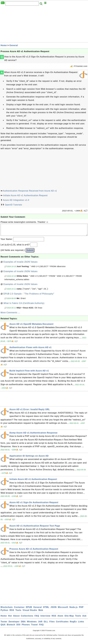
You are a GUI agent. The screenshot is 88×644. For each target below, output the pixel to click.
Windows (32, 624)
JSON (54, 610)
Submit (30, 253)
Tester (4, 624)
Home (4, 45)
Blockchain (7, 610)
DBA (23, 624)
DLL (46, 624)
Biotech (11, 627)
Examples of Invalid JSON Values (21, 264)
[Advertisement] (44, 25)
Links (81, 624)
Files (52, 624)
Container (19, 610)
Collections (27, 618)
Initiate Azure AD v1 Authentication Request (25, 195)
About (16, 618)
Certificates (62, 624)
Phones (26, 627)
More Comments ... (10, 315)
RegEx (73, 624)
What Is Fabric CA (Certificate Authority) (24, 306)
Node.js (74, 610)
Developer (14, 624)
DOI (18, 627)
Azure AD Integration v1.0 (16, 200)
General (14, 45)
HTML (46, 610)
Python (4, 613)
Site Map (69, 618)
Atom (60, 618)
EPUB (29, 610)
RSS (12, 613)
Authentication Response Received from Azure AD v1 (30, 191)
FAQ (37, 618)
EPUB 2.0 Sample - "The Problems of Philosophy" (29, 296)
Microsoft (63, 610)
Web (41, 613)
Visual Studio (30, 613)
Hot (10, 618)
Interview (45, 618)
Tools (18, 613)
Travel (34, 627)
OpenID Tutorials (13, 205)
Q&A (3, 627)
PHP (81, 610)
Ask (84, 618)
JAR (40, 624)
